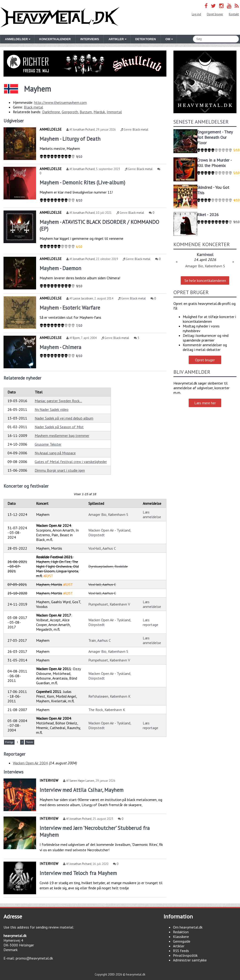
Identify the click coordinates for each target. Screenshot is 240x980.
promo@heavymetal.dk (34, 958)
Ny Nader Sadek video (52, 409)
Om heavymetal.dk (188, 927)
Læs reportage (150, 622)
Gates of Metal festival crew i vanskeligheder (71, 462)
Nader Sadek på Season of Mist (59, 427)
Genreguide (182, 941)
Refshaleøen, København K (109, 696)
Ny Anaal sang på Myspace (55, 453)
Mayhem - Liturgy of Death (70, 139)
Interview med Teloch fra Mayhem (78, 873)
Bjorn (76, 338)
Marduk (99, 112)
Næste (30, 742)
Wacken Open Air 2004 (30, 763)
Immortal (114, 112)
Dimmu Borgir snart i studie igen (60, 470)
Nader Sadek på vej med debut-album (64, 418)
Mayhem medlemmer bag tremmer (62, 436)
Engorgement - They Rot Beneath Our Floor (215, 137)
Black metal (34, 107)
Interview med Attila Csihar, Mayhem (82, 790)
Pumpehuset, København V (109, 604)
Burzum (86, 112)
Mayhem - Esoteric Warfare (70, 308)
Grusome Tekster (48, 444)
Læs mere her (205, 403)
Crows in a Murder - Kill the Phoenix (214, 163)
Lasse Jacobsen (83, 298)
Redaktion (181, 932)
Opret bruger (215, 14)
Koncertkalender (55, 39)
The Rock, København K (107, 710)
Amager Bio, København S (108, 514)
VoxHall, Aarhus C (102, 548)
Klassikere (181, 937)
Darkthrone (51, 112)
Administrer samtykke (190, 960)
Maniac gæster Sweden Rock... (58, 401)
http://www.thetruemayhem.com (60, 102)
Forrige (9, 742)
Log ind (196, 14)
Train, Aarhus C (100, 640)
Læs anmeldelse (152, 514)
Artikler (179, 946)
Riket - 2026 (208, 215)
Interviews (90, 39)
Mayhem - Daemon (60, 268)
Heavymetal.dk (60, 17)
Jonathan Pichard (84, 130)
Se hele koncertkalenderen (205, 280)
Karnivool (205, 255)
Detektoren (146, 39)
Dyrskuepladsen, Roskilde (108, 566)
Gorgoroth (70, 112)
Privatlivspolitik (185, 955)
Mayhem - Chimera (60, 347)
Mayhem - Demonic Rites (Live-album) (82, 182)
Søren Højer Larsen (82, 781)
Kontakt (234, 14)
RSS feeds (181, 951)
